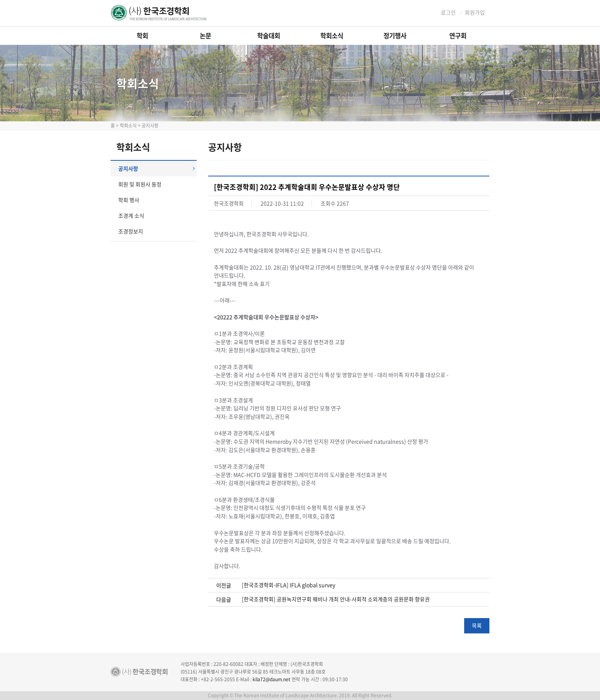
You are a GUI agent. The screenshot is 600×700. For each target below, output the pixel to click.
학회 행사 (129, 200)
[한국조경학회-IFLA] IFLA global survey (289, 585)
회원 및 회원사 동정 (140, 184)
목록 (477, 625)
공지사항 (157, 168)
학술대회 (269, 36)
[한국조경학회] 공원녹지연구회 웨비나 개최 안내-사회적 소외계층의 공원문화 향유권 (336, 599)
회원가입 (475, 12)
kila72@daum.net (271, 679)
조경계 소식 (131, 215)
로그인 (448, 12)
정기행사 (395, 36)
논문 (205, 36)
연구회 (458, 36)
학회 (142, 36)
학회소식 (332, 36)
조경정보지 (131, 231)
